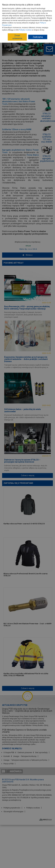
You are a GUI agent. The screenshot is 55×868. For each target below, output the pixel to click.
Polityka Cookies (25, 30)
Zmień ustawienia (17, 37)
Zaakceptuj (38, 37)
